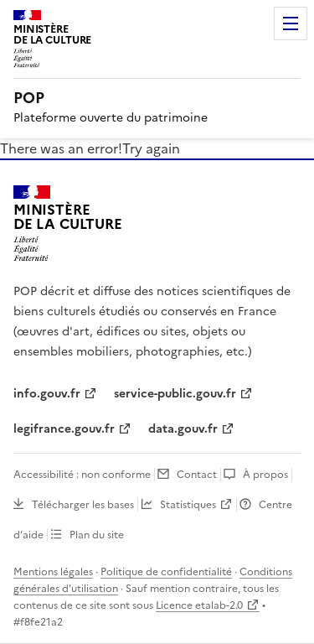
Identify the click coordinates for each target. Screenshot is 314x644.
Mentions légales (53, 572)
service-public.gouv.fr (175, 394)
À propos (265, 475)
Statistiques (188, 505)
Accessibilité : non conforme (82, 475)
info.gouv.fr (47, 394)
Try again (151, 148)
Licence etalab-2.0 (199, 605)
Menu (291, 23)
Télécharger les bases (83, 505)
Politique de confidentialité (166, 572)
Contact (197, 475)
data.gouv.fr (183, 429)
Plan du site (97, 535)
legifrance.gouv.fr (64, 429)
